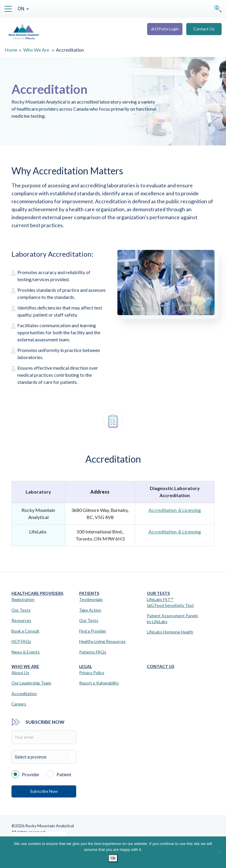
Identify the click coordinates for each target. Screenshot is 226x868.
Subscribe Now (44, 791)
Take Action (90, 610)
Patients (89, 593)
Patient (59, 774)
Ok (113, 858)
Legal (85, 666)
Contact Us (204, 29)
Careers (19, 704)
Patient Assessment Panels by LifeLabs (172, 619)
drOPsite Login (165, 29)
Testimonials (91, 599)
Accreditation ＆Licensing (175, 510)
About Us (20, 673)
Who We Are (36, 50)
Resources (21, 620)
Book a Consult (25, 631)
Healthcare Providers (37, 593)
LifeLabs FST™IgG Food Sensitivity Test (170, 602)
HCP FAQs (21, 641)
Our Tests (21, 610)
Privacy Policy (92, 673)
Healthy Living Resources (102, 641)
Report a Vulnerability (99, 683)
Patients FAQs (93, 652)
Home (11, 50)
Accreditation (24, 693)
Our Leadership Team (31, 683)
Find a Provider (93, 631)
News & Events (26, 652)
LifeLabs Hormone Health (170, 632)
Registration (23, 599)
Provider (25, 774)
